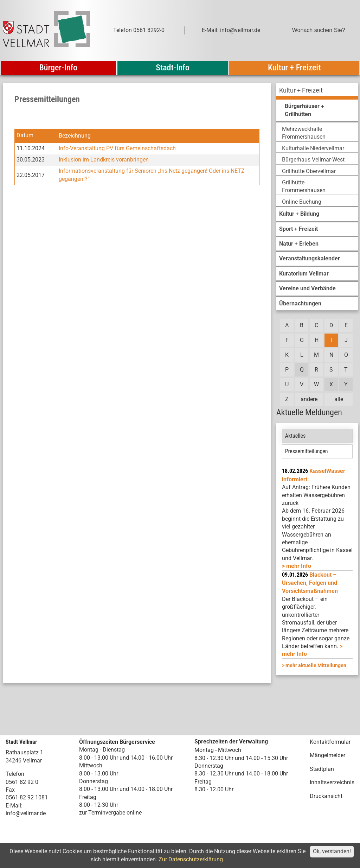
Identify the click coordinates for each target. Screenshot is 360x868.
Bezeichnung (75, 136)
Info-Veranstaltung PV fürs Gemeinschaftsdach (117, 148)
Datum (25, 136)
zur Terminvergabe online (110, 813)
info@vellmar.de (26, 813)
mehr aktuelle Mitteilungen (316, 665)
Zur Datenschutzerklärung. (191, 859)
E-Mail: (14, 806)
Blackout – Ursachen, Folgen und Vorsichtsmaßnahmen (310, 583)
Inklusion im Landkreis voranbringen (104, 160)
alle (339, 399)
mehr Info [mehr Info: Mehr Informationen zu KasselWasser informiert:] (299, 566)
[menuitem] (317, 91)
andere (309, 399)
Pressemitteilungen (307, 451)
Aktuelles (295, 436)
